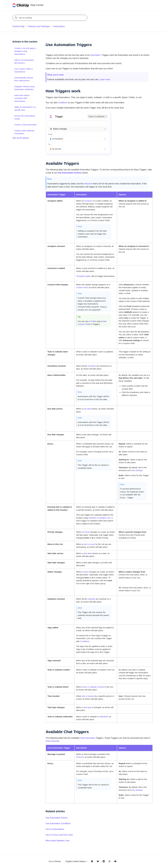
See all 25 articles (21, 138)
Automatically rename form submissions (24, 79)
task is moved (89, 544)
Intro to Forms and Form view (59, 835)
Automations (59, 26)
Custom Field (82, 287)
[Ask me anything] (50, 18)
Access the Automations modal (25, 117)
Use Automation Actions (57, 818)
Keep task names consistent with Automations (22, 98)
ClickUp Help (18, 26)
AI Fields (93, 321)
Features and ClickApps (39, 26)
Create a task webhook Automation (24, 132)
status (86, 572)
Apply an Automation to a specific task (25, 108)
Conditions (63, 103)
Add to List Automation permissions (24, 61)
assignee (88, 201)
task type (87, 707)
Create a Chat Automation (26, 125)
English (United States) (77, 861)
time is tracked (88, 696)
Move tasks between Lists (58, 841)
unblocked (103, 717)
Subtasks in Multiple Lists (99, 518)
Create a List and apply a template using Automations (25, 51)
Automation (95, 55)
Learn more (105, 79)
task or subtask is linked (94, 687)
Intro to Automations (55, 829)
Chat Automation (88, 738)
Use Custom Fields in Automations (24, 70)
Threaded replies (83, 276)
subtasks (91, 599)
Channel (80, 757)
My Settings (137, 470)
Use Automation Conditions (58, 823)
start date (87, 553)
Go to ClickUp (55, 861)
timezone (88, 184)
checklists (92, 366)
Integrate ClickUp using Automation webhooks (24, 88)
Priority (86, 532)
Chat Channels (53, 741)
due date (87, 409)
